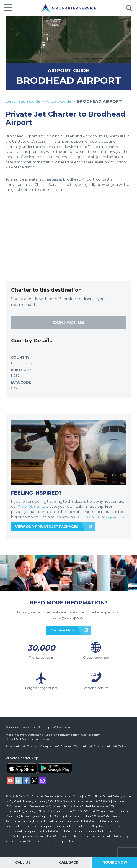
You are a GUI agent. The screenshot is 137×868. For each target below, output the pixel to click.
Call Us (23, 862)
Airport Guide (59, 101)
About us (29, 732)
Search (129, 8)
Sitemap (44, 732)
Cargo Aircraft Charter (89, 751)
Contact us (13, 732)
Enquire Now (62, 635)
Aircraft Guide (117, 751)
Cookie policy (91, 740)
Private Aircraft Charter (21, 751)
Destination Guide (23, 101)
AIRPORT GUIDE (68, 70)
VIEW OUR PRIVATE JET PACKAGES (47, 532)
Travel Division (30, 506)
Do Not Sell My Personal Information (31, 744)
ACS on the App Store (22, 773)
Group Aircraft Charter (56, 751)
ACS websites (62, 732)
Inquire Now (114, 862)
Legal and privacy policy (62, 740)
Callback (69, 862)
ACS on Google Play (55, 773)
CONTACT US (68, 323)
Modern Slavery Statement (24, 740)
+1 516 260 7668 (89, 517)
